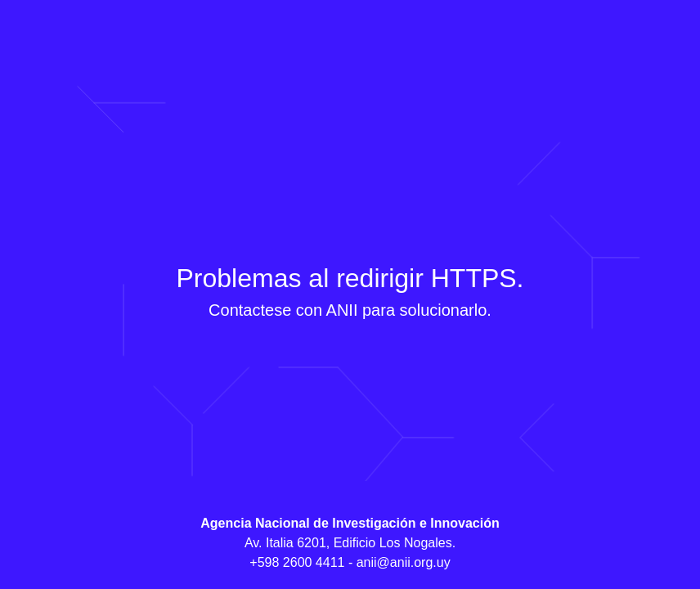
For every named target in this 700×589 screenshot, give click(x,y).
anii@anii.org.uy (404, 562)
